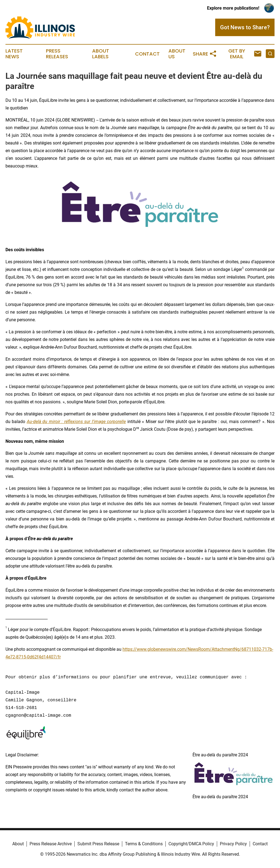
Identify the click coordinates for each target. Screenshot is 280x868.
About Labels (101, 54)
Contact (147, 54)
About (18, 844)
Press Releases (57, 54)
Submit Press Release (98, 844)
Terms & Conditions (144, 844)
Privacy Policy (233, 844)
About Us (177, 54)
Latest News (14, 54)
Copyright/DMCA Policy (191, 844)
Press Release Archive (51, 844)
